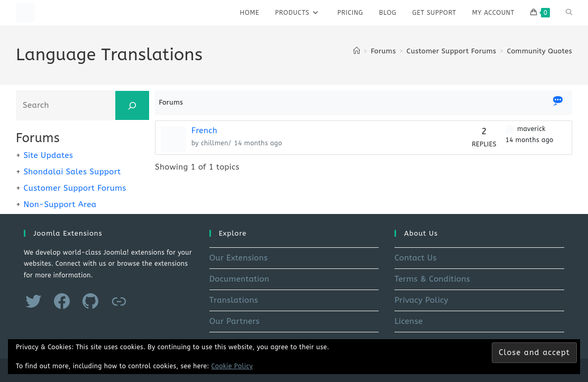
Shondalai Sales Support (72, 172)
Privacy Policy (421, 300)
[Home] (357, 51)
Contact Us (416, 258)
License (408, 321)
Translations (234, 300)
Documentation (240, 279)
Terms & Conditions (432, 279)
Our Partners (235, 321)
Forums (171, 102)
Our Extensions (239, 258)
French (204, 131)
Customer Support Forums (75, 188)
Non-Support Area (60, 204)
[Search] (132, 105)
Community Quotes (540, 51)
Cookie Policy (232, 366)
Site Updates (48, 155)
